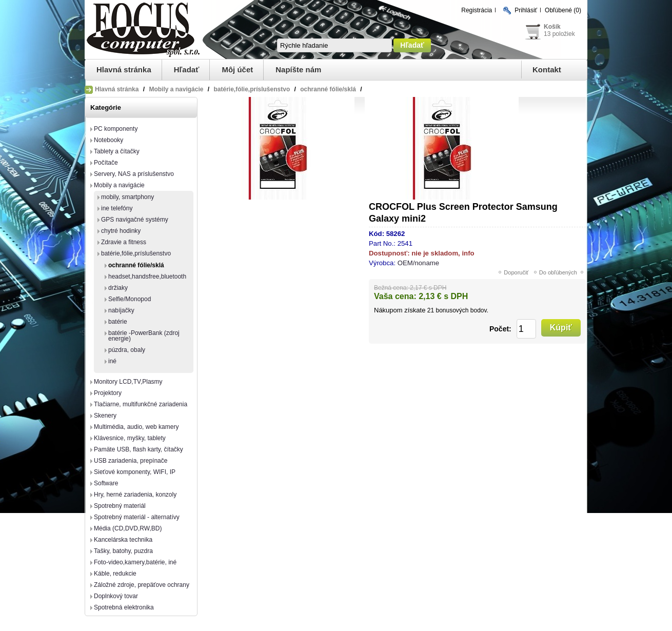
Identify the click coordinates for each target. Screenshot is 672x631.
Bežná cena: (391, 288)
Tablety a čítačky (117, 151)
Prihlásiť (526, 10)
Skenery (105, 416)
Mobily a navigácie (119, 185)
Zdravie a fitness (124, 242)
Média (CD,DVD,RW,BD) (128, 528)
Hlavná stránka (124, 70)
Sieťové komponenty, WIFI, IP (135, 472)
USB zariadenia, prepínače (131, 461)
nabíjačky (121, 310)
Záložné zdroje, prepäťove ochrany (142, 585)
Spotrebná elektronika (124, 607)
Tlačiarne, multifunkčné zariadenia (141, 404)
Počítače (106, 163)
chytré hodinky (121, 231)
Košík (552, 27)
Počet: (500, 329)
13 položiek (559, 34)
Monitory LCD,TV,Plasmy (128, 382)
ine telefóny (117, 208)
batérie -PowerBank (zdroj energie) (144, 336)
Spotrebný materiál (120, 506)
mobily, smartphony (127, 197)
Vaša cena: (395, 296)
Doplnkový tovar (116, 596)
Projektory (108, 393)
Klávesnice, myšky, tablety (130, 438)
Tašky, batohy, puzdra (123, 551)
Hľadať (187, 70)
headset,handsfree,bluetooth (147, 277)
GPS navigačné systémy (135, 220)
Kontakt (547, 70)
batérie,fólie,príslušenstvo (136, 253)
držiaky (118, 288)
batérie (118, 322)
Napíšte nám (298, 70)
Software (106, 483)
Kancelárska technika (123, 540)
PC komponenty (116, 129)
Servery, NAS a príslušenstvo (134, 174)
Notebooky (108, 140)
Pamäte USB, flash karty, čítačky (139, 449)
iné (112, 361)
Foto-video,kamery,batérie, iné (135, 562)
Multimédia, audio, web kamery (136, 427)
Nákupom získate (400, 310)
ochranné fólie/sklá (136, 265)
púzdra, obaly (127, 350)
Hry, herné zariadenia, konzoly (135, 495)
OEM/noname (418, 263)
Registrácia (477, 10)
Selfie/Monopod (130, 299)
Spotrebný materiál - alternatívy (137, 517)
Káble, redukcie (115, 574)
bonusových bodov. (462, 310)
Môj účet (237, 70)
